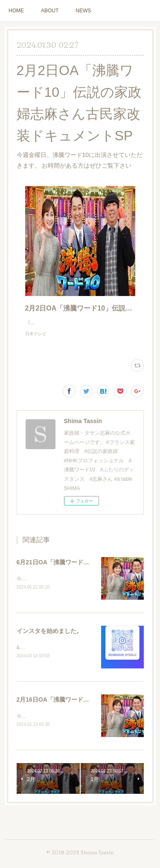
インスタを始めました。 (49, 640)
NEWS (83, 11)
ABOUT (50, 11)
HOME (16, 11)
